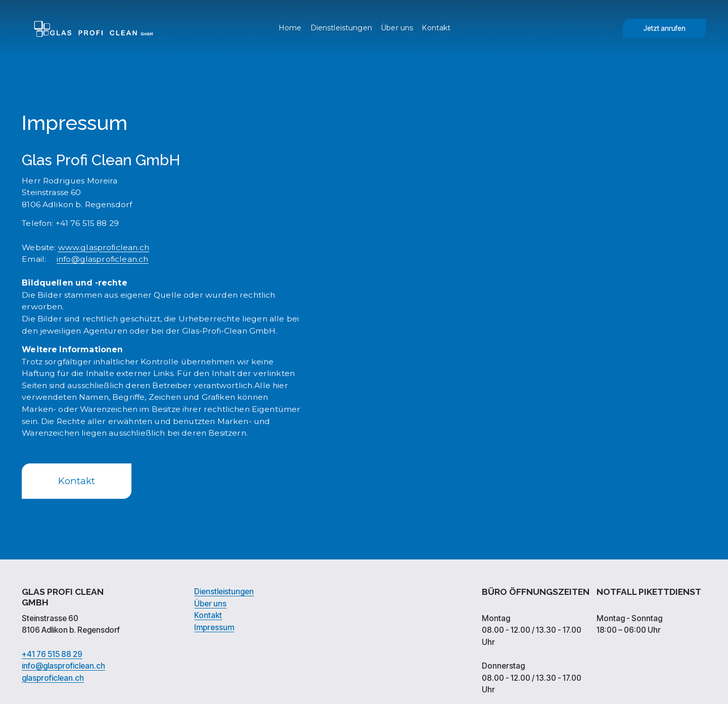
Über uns (397, 28)
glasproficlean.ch (53, 679)
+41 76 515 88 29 (52, 655)
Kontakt (436, 28)
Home (290, 28)
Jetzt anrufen (665, 28)
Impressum (214, 629)
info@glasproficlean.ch (63, 667)
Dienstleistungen (341, 28)
